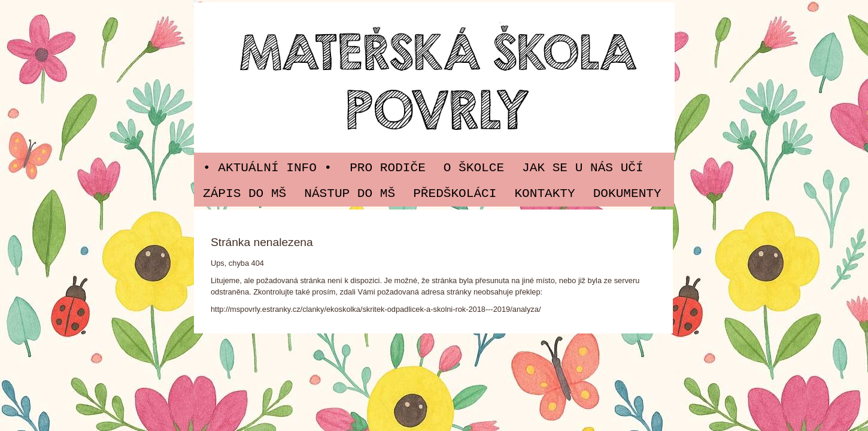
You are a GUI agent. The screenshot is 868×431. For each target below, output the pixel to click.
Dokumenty (627, 193)
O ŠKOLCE (474, 168)
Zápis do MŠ (245, 193)
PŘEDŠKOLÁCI (455, 193)
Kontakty (544, 193)
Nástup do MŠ (350, 193)
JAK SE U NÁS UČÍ (583, 168)
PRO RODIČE (388, 168)
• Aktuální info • (267, 168)
